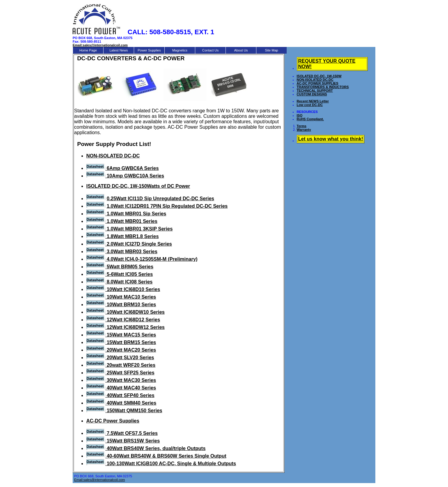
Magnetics (180, 50)
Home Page (88, 50)
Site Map (271, 50)
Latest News (119, 50)
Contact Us (210, 50)
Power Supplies (149, 50)
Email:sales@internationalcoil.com (100, 480)
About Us (241, 50)
